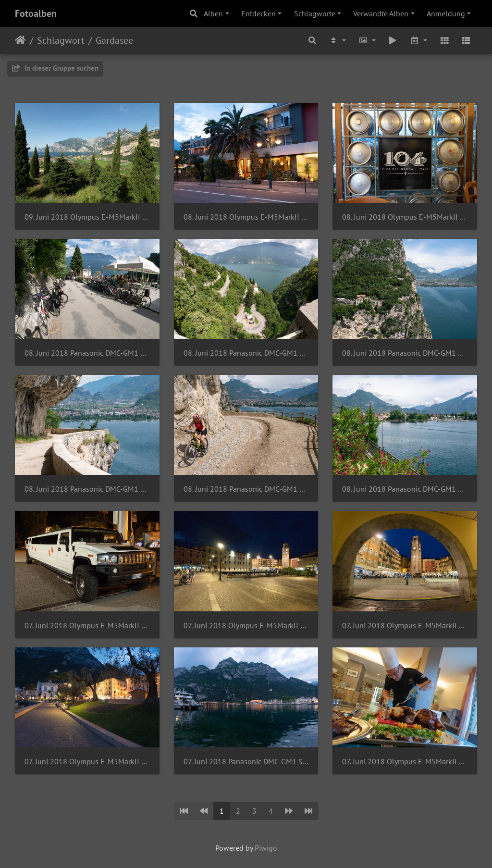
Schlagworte (315, 13)
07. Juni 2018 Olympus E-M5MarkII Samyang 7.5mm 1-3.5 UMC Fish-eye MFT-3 (246, 626)
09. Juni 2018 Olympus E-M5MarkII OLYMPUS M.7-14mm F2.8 (87, 217)
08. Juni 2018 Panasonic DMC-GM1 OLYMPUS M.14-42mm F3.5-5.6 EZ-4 (405, 353)
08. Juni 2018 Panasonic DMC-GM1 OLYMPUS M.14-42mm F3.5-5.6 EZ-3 (87, 489)
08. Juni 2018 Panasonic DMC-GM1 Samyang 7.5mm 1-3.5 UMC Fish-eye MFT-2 (87, 353)
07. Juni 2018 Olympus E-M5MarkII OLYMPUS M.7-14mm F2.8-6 (87, 626)
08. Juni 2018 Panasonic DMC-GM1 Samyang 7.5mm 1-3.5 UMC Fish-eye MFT (246, 353)
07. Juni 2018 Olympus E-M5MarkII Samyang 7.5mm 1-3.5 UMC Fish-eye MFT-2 (405, 626)
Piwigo (266, 848)
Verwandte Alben (381, 13)
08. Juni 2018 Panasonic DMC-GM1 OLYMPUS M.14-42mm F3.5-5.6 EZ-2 (246, 489)
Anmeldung (446, 13)
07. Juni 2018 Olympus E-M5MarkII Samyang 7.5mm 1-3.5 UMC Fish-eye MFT (87, 762)
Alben (213, 13)
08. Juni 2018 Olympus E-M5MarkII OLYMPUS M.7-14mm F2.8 (405, 217)
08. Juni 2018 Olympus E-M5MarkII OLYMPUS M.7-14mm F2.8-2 (246, 217)
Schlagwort (61, 40)
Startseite (20, 40)
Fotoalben (36, 13)
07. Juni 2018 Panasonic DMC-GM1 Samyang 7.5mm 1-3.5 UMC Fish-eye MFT (246, 762)
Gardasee (114, 40)
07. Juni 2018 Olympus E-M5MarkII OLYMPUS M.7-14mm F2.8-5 (405, 762)
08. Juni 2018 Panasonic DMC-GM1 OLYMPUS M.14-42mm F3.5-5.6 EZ (405, 489)
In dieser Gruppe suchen (55, 68)
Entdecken (258, 13)
